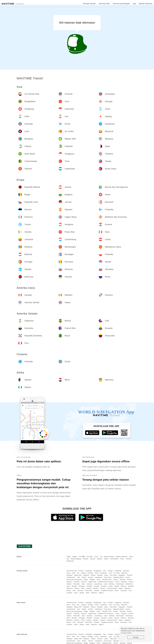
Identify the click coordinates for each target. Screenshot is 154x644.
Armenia (81, 571)
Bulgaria (92, 580)
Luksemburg (98, 584)
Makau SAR (78, 575)
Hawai (121, 588)
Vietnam (91, 577)
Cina (105, 571)
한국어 (96, 557)
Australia (69, 593)
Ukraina (77, 588)
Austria (128, 577)
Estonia (130, 580)
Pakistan (100, 575)
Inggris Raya (92, 582)
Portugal (97, 586)
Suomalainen (114, 559)
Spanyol (69, 582)
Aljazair (82, 593)
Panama (103, 588)
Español (100, 559)
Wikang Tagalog (76, 559)
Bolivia (69, 591)
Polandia (89, 586)
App (134, 4)
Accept (136, 637)
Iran (78, 573)
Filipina (93, 575)
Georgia (110, 571)
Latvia (106, 584)
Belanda (75, 586)
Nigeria (101, 593)
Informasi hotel (104, 4)
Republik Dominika (107, 591)
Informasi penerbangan (121, 4)
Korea (97, 573)
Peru (130, 591)
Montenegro (120, 584)
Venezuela (124, 591)
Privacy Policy (126, 633)
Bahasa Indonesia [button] (146, 4)
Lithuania (89, 584)
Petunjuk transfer (89, 4)
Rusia (83, 588)
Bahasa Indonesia (122, 557)
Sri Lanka (117, 573)
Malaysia (86, 575)
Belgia (86, 580)
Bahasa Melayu (109, 557)
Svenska (129, 559)
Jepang (83, 573)
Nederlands (70, 561)
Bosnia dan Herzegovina (74, 580)
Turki (79, 577)
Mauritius (94, 593)
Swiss (99, 580)
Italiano (106, 559)
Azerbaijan (89, 571)
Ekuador (97, 591)
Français (86, 559)
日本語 (69, 557)
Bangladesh (98, 571)
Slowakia (131, 586)
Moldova (112, 584)
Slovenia (124, 586)
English (75, 557)
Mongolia (70, 575)
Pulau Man (77, 584)
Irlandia (69, 584)
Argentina (128, 588)
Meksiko (96, 588)
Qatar (106, 575)
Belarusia (70, 588)
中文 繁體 (82, 557)
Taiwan (84, 577)
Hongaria (124, 582)
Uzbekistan (98, 577)
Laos (110, 573)
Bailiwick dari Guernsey (106, 582)
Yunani (117, 582)
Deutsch (93, 559)
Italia (83, 584)
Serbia (111, 586)
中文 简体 (90, 557)
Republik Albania (119, 577)
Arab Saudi (113, 575)
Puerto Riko (89, 591)
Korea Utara (108, 577)
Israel (68, 573)
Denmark (123, 580)
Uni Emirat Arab (72, 571)
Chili (74, 591)
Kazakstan (104, 573)
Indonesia (126, 571)
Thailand (130, 575)
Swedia (117, 586)
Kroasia (131, 582)
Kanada (89, 588)
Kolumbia (80, 591)
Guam (76, 593)
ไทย (101, 557)
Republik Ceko (107, 580)
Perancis (84, 582)
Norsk (122, 559)
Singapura (122, 575)
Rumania (104, 586)
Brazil (117, 591)
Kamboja (90, 573)
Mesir (88, 593)
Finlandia (76, 582)
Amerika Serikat (112, 588)
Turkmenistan (71, 577)
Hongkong (118, 571)
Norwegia (82, 586)
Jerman (116, 580)
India (73, 573)
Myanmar (124, 573)
